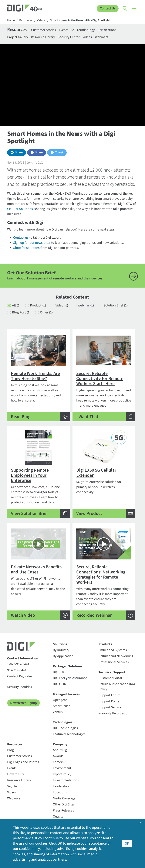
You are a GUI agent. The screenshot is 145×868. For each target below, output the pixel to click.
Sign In (12, 786)
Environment (62, 768)
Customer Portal (110, 678)
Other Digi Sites (64, 804)
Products (105, 644)
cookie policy (29, 849)
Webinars (102, 37)
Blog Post (21, 312)
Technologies (63, 722)
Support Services (111, 707)
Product (38, 305)
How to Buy (15, 774)
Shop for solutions (26, 248)
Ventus (58, 712)
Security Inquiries (20, 687)
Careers (58, 762)
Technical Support (112, 672)
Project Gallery (18, 37)
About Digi (60, 750)
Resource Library (43, 37)
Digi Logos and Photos (23, 762)
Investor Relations (66, 780)
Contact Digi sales (20, 676)
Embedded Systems (113, 650)
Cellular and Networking (116, 656)
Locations (60, 792)
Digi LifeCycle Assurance (70, 678)
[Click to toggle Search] (125, 9)
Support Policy (109, 701)
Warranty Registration (114, 713)
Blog (10, 750)
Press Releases (63, 810)
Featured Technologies (69, 734)
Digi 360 (58, 672)
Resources (26, 21)
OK (127, 844)
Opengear (60, 700)
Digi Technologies (65, 728)
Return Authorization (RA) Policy (117, 687)
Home (11, 21)
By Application (63, 656)
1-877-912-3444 (18, 664)
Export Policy (62, 774)
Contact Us (108, 8)
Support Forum (110, 695)
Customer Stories (44, 30)
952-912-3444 (17, 670)
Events (64, 30)
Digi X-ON (60, 684)
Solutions (60, 644)
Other (46, 312)
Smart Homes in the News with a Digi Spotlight (80, 21)
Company (60, 744)
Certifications (107, 30)
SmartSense (62, 706)
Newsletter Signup (24, 703)
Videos (41, 21)
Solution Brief (116, 305)
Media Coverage (64, 798)
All (16, 305)
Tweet (59, 152)
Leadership (61, 786)
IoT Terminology (83, 30)
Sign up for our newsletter (32, 243)
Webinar (86, 305)
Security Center (69, 37)
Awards (58, 756)
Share (19, 152)
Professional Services (114, 662)
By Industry (61, 650)
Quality (58, 817)
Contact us (21, 238)
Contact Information (23, 658)
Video (62, 305)
